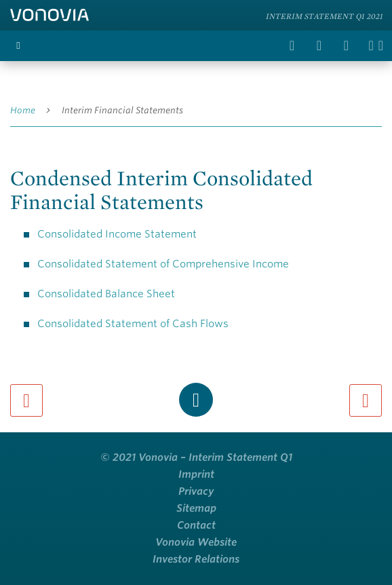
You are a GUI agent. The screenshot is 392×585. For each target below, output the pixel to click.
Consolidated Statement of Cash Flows (133, 324)
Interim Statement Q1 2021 (325, 16)
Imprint (196, 474)
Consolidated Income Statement (117, 234)
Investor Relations (196, 559)
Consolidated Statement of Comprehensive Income (163, 264)
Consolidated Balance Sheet (106, 294)
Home (23, 110)
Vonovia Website (196, 542)
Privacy (196, 491)
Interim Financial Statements (122, 110)
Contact (196, 525)
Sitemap (196, 508)
